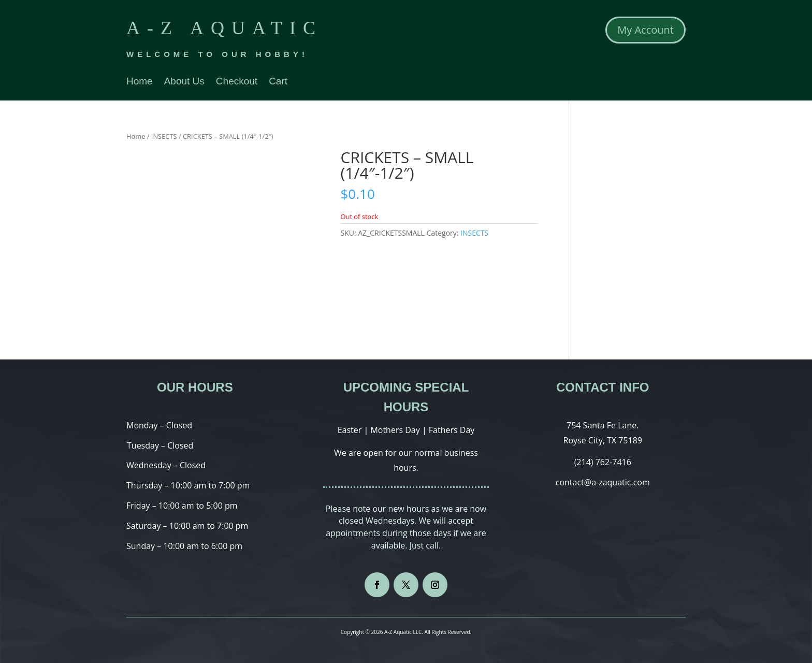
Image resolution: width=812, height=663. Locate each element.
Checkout (237, 82)
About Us (184, 82)
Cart (278, 82)
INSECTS (164, 136)
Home (140, 82)
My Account (646, 30)
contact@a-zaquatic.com (603, 482)
